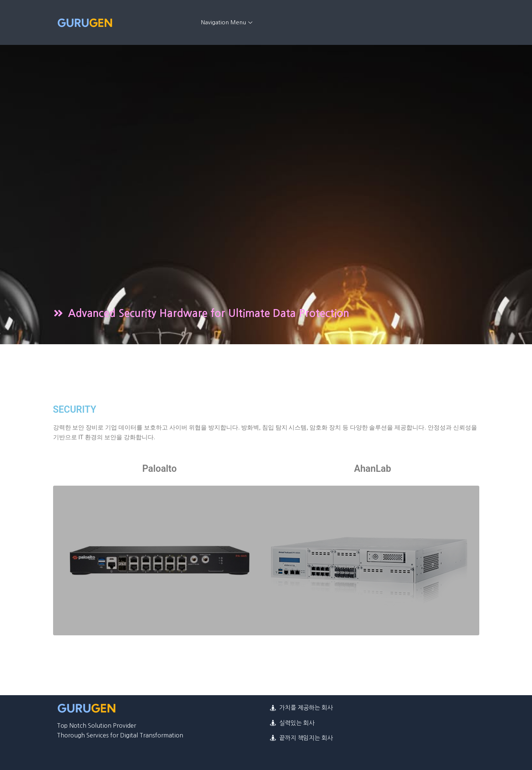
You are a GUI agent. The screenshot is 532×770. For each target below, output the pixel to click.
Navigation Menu (228, 22)
